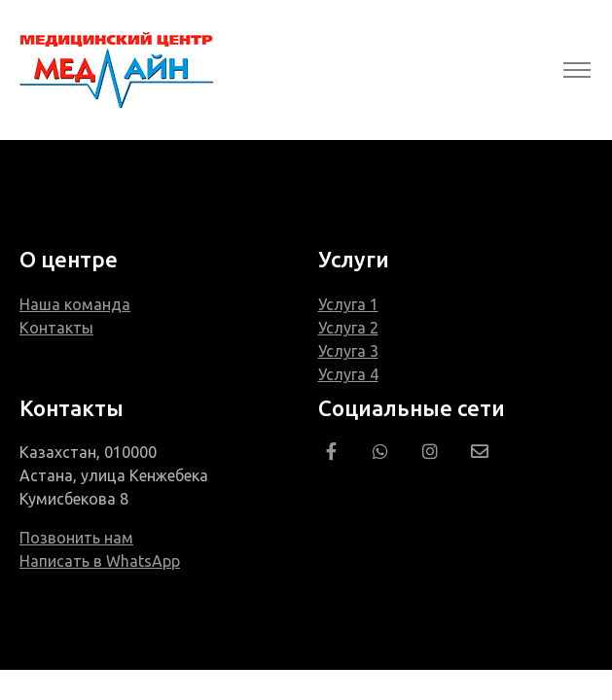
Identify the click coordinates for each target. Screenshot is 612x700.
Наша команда (75, 304)
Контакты (56, 328)
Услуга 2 (348, 328)
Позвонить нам (76, 538)
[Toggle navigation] (576, 70)
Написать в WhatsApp (100, 561)
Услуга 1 (348, 304)
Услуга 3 (348, 351)
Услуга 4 (348, 374)
